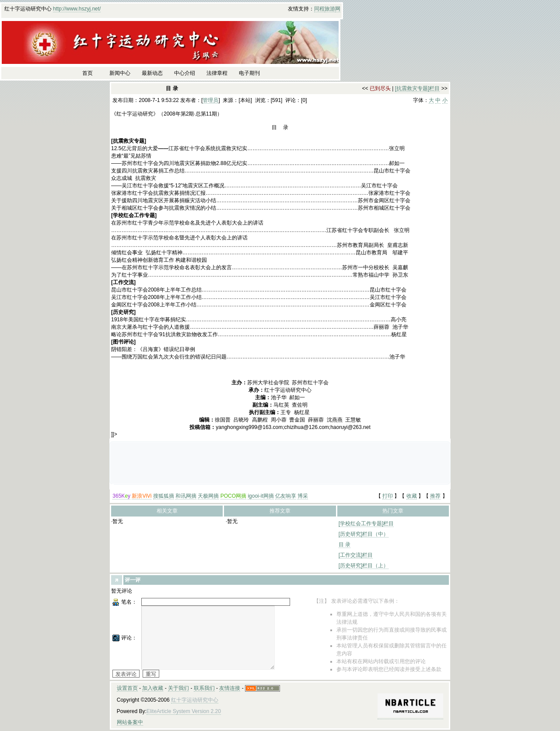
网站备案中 (130, 722)
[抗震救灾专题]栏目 (418, 88)
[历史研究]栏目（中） (364, 534)
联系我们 (204, 688)
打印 (388, 496)
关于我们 (178, 688)
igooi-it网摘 (261, 496)
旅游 (330, 9)
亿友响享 (286, 496)
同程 (319, 9)
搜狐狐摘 (164, 496)
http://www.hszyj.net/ (77, 9)
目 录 (345, 545)
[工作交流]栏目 (356, 555)
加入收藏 (153, 688)
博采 (303, 496)
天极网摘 (208, 496)
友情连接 (230, 688)
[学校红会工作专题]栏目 (366, 524)
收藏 (412, 496)
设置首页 (127, 688)
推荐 (435, 496)
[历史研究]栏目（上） (364, 566)
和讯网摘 (186, 496)
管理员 (210, 100)
